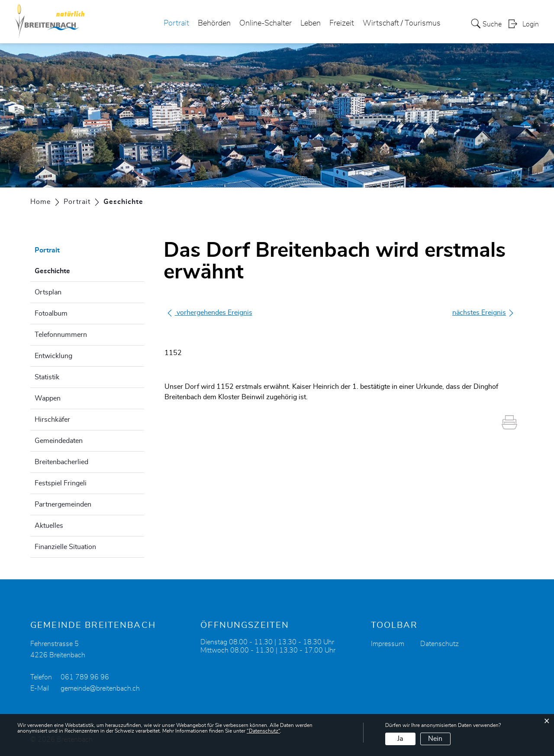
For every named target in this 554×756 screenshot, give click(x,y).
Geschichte (74, 270)
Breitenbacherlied (61, 462)
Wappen (48, 398)
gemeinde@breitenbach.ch (100, 688)
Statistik (47, 377)
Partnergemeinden (63, 504)
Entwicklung (53, 356)
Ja (400, 739)
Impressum (388, 644)
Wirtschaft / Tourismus (402, 23)
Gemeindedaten (59, 441)
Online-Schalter (266, 23)
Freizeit (342, 23)
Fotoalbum (51, 313)
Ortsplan (48, 292)
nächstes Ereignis (483, 313)
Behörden (214, 23)
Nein (435, 739)
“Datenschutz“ (263, 731)
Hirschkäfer (52, 420)
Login (531, 24)
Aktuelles (49, 526)
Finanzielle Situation (65, 547)
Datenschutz (440, 644)
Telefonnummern (61, 335)
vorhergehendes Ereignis (209, 313)
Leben (311, 23)
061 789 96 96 (85, 677)
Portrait (176, 23)
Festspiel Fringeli (61, 483)
